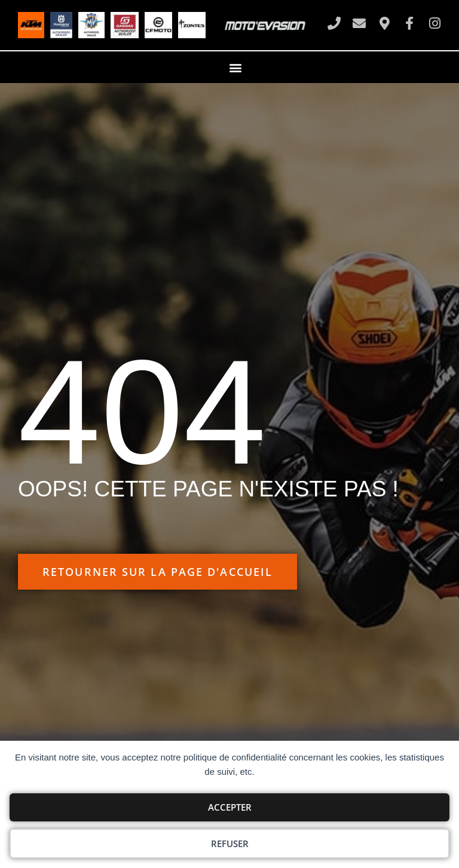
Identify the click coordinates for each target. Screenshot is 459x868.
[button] (236, 67)
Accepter (230, 807)
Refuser (230, 844)
